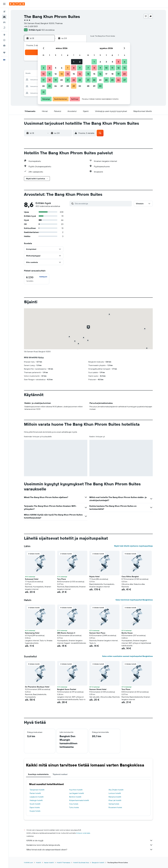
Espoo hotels (35, 807)
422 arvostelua (48, 30)
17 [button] (43, 80)
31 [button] (43, 92)
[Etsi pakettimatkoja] (4, 28)
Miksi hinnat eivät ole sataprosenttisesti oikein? (90, 850)
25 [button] (49, 86)
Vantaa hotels (114, 804)
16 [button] (80, 74)
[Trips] (4, 53)
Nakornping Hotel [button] (32, 633)
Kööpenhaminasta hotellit (79, 800)
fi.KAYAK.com (28, 862)
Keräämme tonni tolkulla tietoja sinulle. (90, 845)
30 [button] (80, 86)
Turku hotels (74, 807)
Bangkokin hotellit (98, 862)
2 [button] (80, 62)
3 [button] (43, 68)
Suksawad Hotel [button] (32, 579)
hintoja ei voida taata (83, 833)
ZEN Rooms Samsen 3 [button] (66, 633)
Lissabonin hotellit (37, 797)
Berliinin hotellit (75, 797)
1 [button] (74, 62)
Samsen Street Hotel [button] (98, 689)
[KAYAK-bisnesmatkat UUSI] (4, 45)
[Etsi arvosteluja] (103, 203)
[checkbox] (37, 279)
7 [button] (68, 68)
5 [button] (56, 68)
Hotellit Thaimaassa (63, 862)
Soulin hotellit (35, 804)
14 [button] (68, 74)
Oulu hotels (74, 804)
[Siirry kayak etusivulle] (17, 4)
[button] (4, 4)
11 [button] (49, 74)
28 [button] (68, 86)
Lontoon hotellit (115, 793)
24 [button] (43, 86)
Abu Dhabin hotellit (116, 790)
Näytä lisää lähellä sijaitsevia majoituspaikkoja (133, 546)
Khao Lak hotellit (115, 800)
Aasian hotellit (49, 862)
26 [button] (56, 86)
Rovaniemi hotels (115, 807)
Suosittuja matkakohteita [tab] (38, 774)
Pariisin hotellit (35, 793)
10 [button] (43, 74)
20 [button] (62, 80)
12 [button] (56, 74)
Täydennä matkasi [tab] (60, 774)
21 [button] (68, 80)
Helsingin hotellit (36, 800)
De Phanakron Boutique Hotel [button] (37, 687)
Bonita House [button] (127, 633)
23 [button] (80, 80)
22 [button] (74, 80)
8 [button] (74, 68)
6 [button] (62, 68)
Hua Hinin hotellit (76, 790)
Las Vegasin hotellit (77, 793)
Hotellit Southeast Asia (81, 862)
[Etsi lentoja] (4, 12)
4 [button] (50, 68)
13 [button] (62, 74)
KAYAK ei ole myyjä (90, 840)
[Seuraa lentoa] (4, 40)
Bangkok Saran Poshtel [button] (67, 689)
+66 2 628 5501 (31, 26)
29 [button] (74, 86)
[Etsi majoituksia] (4, 17)
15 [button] (74, 74)
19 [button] (56, 80)
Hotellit (38, 862)
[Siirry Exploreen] (4, 35)
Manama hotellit (115, 797)
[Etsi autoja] (4, 22)
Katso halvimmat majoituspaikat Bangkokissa (134, 600)
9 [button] (80, 68)
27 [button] (62, 86)
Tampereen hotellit (37, 790)
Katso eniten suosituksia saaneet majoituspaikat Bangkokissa (127, 656)
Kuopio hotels (35, 811)
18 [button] (50, 80)
